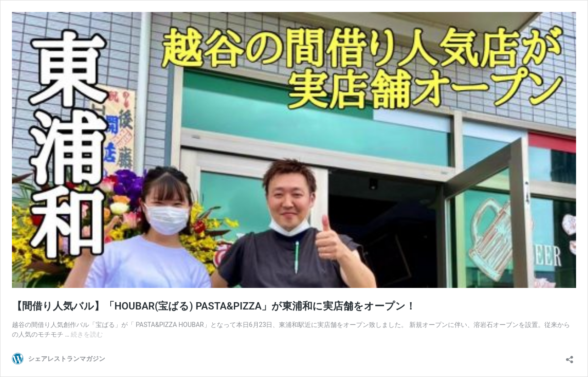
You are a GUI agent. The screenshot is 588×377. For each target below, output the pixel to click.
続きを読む (87, 334)
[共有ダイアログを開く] (570, 357)
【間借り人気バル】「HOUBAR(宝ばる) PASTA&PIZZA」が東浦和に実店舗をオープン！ (214, 306)
